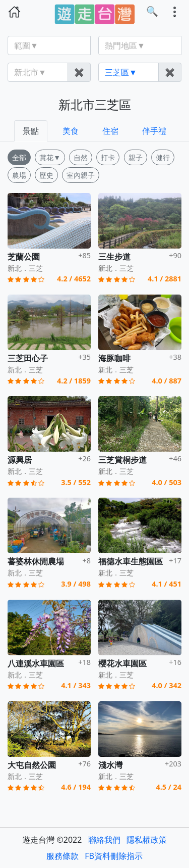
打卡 (108, 157)
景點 (31, 131)
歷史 (46, 175)
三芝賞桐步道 (122, 460)
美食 (71, 131)
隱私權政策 (147, 840)
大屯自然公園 (32, 765)
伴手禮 (154, 131)
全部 (19, 157)
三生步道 (114, 257)
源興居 (20, 460)
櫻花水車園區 (122, 663)
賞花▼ (50, 157)
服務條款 (62, 856)
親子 (136, 157)
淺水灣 (110, 765)
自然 (81, 157)
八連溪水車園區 (36, 663)
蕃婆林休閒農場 (36, 561)
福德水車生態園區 (131, 561)
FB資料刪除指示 (114, 856)
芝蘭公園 (24, 257)
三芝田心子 (28, 358)
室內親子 (81, 175)
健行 (163, 157)
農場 (19, 175)
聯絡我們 (104, 840)
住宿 (110, 131)
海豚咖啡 (114, 358)
